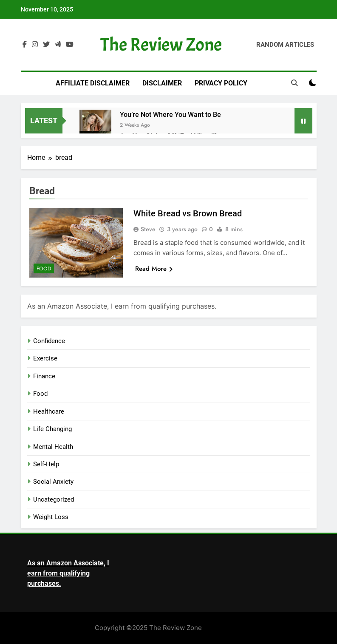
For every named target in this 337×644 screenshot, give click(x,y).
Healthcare (49, 411)
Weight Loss (51, 517)
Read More (154, 269)
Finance (44, 376)
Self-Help (46, 464)
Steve (148, 229)
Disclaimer (162, 83)
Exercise (45, 358)
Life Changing (52, 429)
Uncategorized (54, 499)
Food (44, 269)
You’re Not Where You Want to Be (170, 115)
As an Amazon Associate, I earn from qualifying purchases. (68, 573)
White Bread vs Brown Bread (188, 213)
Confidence (49, 341)
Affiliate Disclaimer (93, 83)
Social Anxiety (53, 482)
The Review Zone (161, 45)
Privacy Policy (221, 83)
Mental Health (53, 447)
